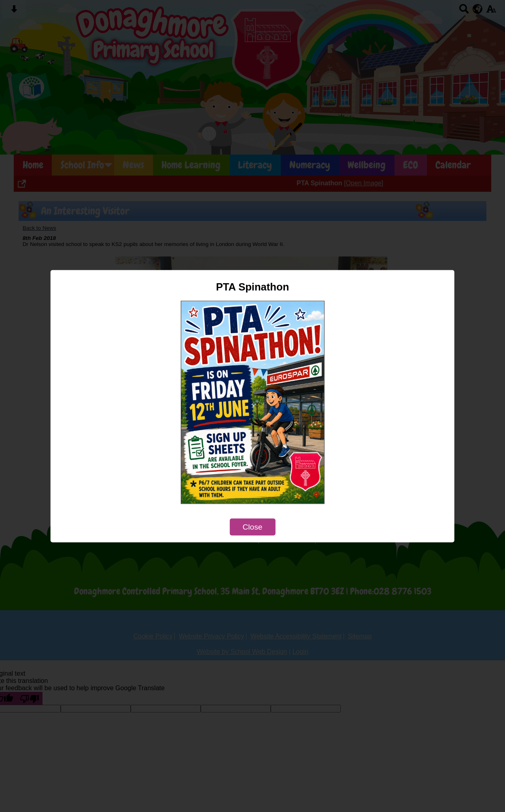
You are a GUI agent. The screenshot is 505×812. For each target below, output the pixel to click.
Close (252, 527)
